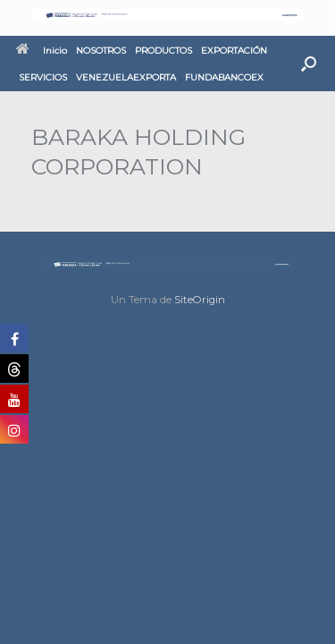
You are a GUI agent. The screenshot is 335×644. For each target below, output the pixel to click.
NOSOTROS (101, 51)
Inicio (42, 51)
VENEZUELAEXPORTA (126, 77)
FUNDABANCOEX (224, 77)
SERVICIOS (43, 77)
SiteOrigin (200, 300)
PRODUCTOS (163, 51)
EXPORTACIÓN (234, 51)
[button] (309, 64)
